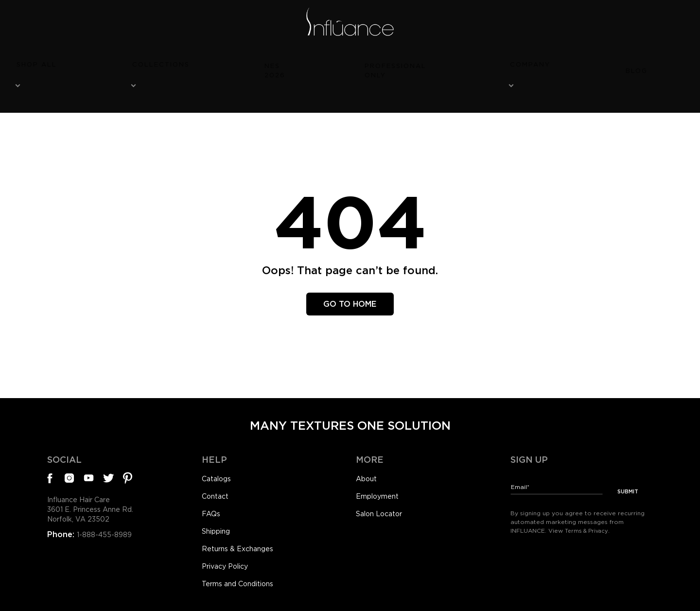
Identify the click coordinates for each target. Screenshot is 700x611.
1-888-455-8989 (107, 512)
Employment (381, 469)
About (368, 450)
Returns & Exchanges (243, 526)
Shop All (165, 61)
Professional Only (399, 61)
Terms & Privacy (589, 497)
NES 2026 (322, 61)
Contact (217, 469)
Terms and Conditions (244, 564)
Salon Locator (383, 488)
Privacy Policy (229, 545)
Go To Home (350, 274)
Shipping (219, 507)
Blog (537, 61)
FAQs (212, 488)
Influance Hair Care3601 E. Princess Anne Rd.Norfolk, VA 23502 (97, 485)
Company (477, 61)
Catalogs (219, 450)
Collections (244, 61)
